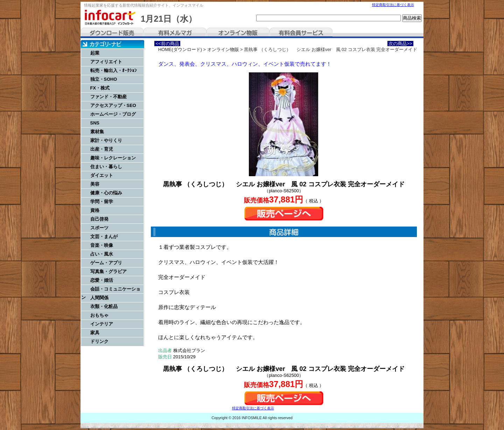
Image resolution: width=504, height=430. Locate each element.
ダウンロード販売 (112, 33)
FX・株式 (100, 88)
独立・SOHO (104, 79)
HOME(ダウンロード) (180, 49)
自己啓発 (99, 219)
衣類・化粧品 (104, 306)
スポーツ (99, 228)
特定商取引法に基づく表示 (393, 5)
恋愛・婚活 (102, 280)
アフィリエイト (106, 62)
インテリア (102, 324)
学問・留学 (102, 202)
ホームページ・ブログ (113, 114)
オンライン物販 (238, 33)
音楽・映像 (102, 245)
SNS (95, 123)
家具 (95, 333)
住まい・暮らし (106, 167)
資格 (95, 210)
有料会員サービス (301, 33)
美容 (95, 184)
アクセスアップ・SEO (113, 105)
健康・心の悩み (106, 193)
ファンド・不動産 (108, 97)
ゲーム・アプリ (106, 263)
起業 (95, 53)
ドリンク (99, 341)
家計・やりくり (106, 140)
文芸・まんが (104, 236)
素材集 (97, 132)
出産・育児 (102, 149)
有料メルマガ (175, 33)
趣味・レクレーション (113, 158)
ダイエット (102, 175)
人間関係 (99, 298)
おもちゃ (99, 315)
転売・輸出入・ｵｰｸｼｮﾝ (114, 70)
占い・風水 (102, 254)
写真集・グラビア (108, 271)
